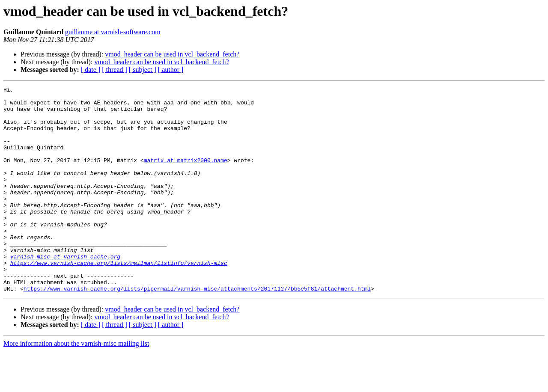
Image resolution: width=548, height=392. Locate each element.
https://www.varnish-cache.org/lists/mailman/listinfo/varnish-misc (119, 299)
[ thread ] (115, 70)
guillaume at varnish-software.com (113, 32)
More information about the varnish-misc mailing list (76, 385)
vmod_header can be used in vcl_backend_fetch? (172, 54)
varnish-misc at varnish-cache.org (65, 291)
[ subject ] (143, 70)
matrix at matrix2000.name (186, 175)
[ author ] (171, 70)
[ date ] (91, 70)
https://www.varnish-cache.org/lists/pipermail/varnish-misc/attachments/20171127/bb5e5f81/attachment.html (197, 330)
